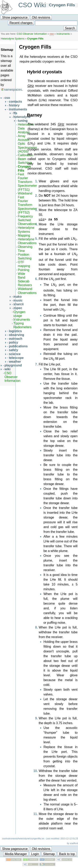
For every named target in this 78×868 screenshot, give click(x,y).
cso (52, 34)
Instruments (63, 34)
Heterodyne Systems (13, 39)
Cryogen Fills (62, 5)
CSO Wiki (32, 5)
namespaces (13, 90)
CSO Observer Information (32, 34)
